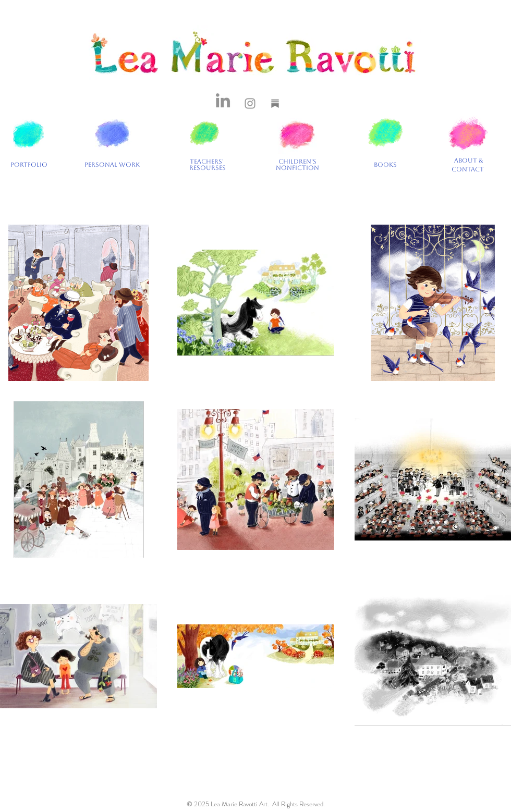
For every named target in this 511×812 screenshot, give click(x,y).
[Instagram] (250, 103)
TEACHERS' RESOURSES (208, 165)
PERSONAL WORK (114, 165)
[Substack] (275, 103)
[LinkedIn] (223, 100)
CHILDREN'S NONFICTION (297, 165)
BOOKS (385, 165)
